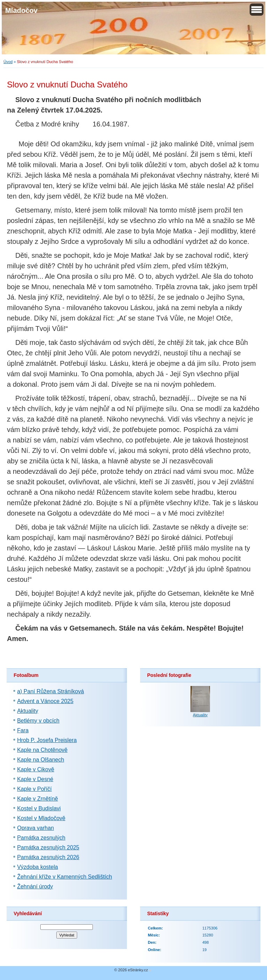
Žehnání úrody (35, 886)
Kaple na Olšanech (41, 760)
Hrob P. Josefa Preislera (47, 740)
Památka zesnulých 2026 (48, 857)
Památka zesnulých (41, 838)
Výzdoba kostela (37, 867)
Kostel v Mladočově (41, 818)
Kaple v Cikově (36, 769)
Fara (23, 730)
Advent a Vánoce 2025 (45, 701)
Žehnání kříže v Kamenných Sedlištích (64, 877)
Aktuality (27, 711)
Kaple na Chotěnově (42, 750)
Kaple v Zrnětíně (37, 799)
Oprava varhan (35, 828)
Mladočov (21, 10)
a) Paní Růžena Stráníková (50, 691)
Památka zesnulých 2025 (48, 847)
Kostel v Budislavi (39, 808)
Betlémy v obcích (38, 721)
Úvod (8, 62)
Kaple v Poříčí (34, 789)
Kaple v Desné (35, 779)
